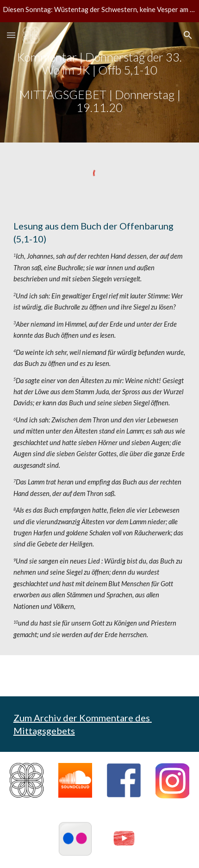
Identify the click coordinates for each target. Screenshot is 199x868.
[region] (99, 11)
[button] (11, 35)
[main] (100, 82)
